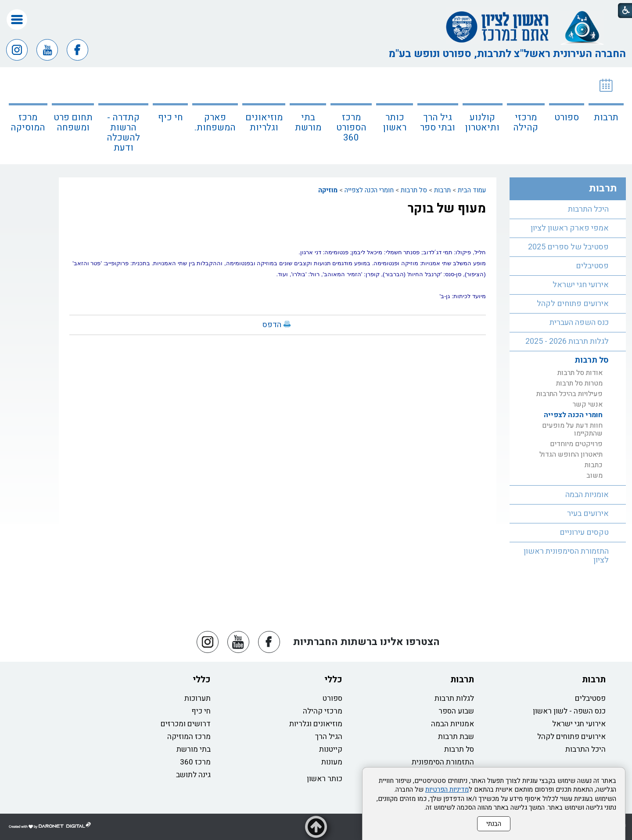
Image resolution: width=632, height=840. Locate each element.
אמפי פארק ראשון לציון (570, 228)
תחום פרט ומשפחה (73, 123)
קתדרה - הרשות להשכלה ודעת (123, 133)
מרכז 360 (195, 762)
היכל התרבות (588, 209)
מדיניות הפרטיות (447, 790)
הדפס (272, 325)
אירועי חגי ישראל (581, 285)
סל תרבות (414, 190)
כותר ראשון (395, 123)
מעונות (332, 762)
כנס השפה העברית (579, 323)
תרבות (606, 117)
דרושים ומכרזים (186, 724)
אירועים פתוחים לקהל (573, 304)
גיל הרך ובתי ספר (438, 123)
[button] (17, 20)
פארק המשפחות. (215, 123)
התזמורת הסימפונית (443, 762)
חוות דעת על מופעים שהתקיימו (572, 429)
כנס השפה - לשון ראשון (569, 711)
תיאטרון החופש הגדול (571, 454)
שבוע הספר (456, 711)
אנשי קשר (588, 404)
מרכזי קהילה (526, 123)
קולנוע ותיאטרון (482, 123)
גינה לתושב (193, 775)
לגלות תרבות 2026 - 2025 (567, 341)
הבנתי (494, 824)
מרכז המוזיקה (189, 737)
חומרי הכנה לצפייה (369, 190)
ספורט (567, 117)
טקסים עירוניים (584, 532)
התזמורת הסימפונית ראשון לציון (566, 556)
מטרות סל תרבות (579, 383)
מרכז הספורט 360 (351, 128)
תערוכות (197, 698)
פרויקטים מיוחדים (576, 444)
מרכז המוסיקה (28, 123)
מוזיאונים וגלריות (264, 123)
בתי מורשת (308, 123)
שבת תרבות (456, 737)
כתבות (594, 465)
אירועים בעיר (588, 514)
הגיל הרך (329, 737)
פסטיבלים (592, 266)
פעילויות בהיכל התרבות (569, 394)
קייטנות (331, 749)
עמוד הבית (472, 190)
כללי (333, 680)
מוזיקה (328, 190)
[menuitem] (606, 116)
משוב (594, 476)
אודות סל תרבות (580, 373)
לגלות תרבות (454, 698)
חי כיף (171, 117)
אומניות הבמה (587, 495)
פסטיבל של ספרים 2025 (568, 247)
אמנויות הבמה (452, 724)
